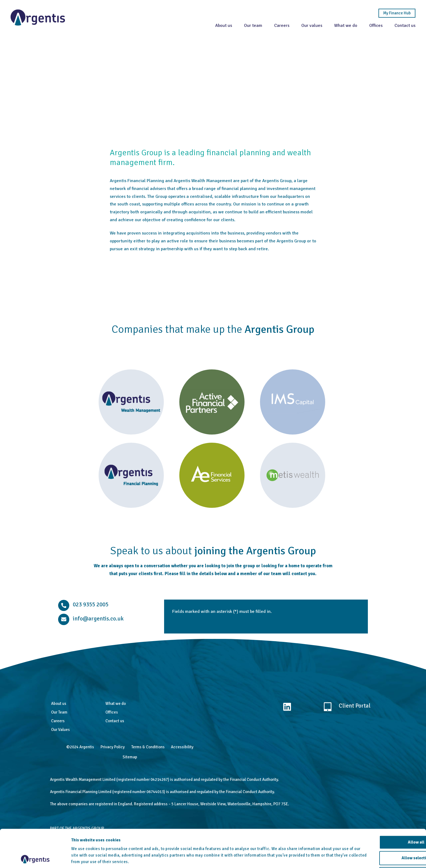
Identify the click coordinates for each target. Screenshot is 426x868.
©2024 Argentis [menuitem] (80, 747)
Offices (376, 25)
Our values (311, 25)
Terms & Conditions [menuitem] (148, 747)
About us (223, 25)
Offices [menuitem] (112, 712)
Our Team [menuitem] (59, 712)
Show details (283, 857)
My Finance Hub (397, 13)
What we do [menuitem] (116, 704)
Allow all (381, 820)
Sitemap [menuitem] (130, 757)
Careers (281, 25)
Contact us (405, 25)
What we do (345, 25)
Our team (253, 25)
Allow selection (381, 836)
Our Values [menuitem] (60, 730)
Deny (381, 852)
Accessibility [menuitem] (182, 747)
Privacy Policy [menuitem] (113, 747)
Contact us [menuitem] (115, 721)
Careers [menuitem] (58, 721)
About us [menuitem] (59, 704)
